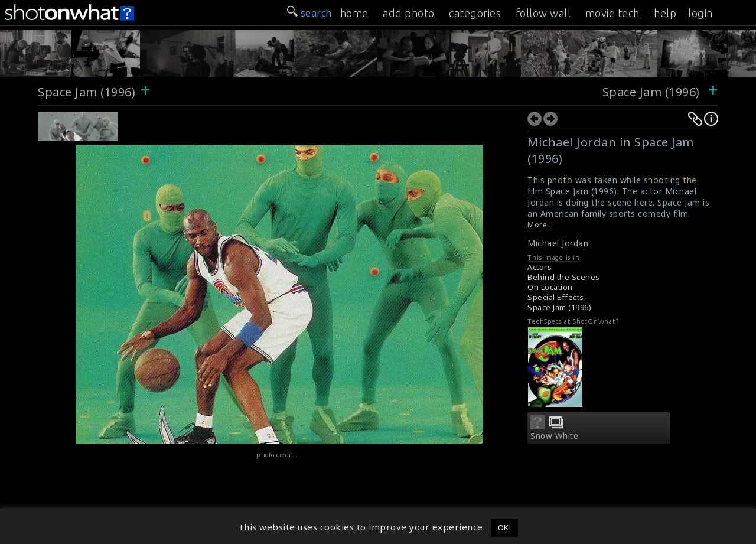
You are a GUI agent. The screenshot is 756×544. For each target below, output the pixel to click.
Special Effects (556, 297)
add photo (409, 13)
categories (475, 13)
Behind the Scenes (564, 277)
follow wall (543, 13)
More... (540, 225)
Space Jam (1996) (87, 92)
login (700, 13)
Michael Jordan (558, 243)
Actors (540, 267)
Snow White (554, 436)
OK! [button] (505, 527)
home (354, 13)
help (665, 13)
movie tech (612, 13)
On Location (550, 287)
